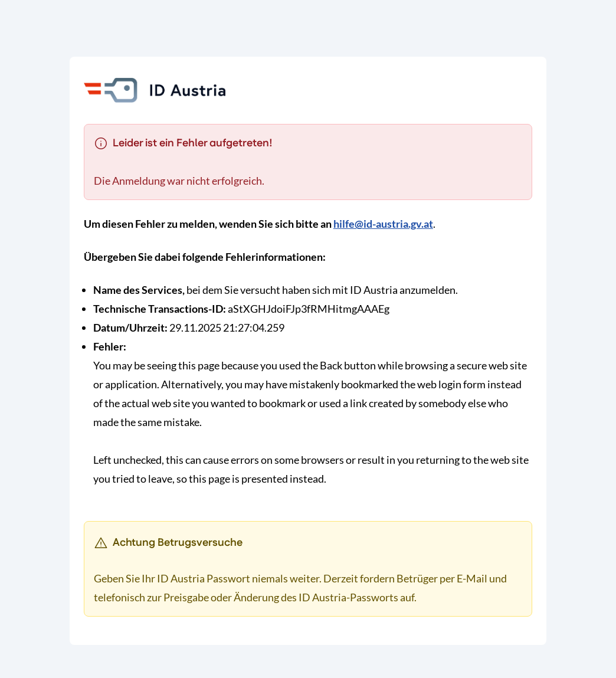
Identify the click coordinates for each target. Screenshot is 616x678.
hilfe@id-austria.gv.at (383, 224)
